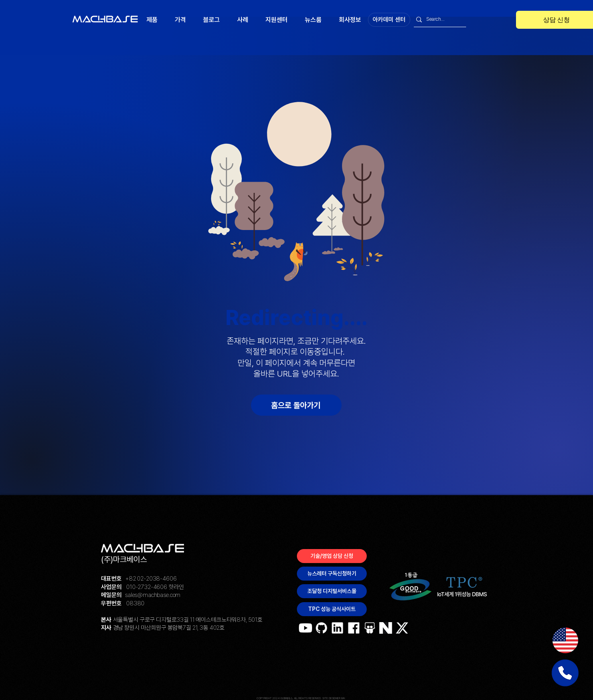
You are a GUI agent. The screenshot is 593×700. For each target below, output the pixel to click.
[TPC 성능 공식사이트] (332, 609)
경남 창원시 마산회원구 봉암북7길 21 (155, 628)
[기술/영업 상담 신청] (332, 556)
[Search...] (438, 19)
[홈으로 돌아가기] (296, 405)
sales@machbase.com (153, 595)
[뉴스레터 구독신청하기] (332, 574)
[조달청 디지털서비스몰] (332, 591)
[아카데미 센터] (389, 20)
